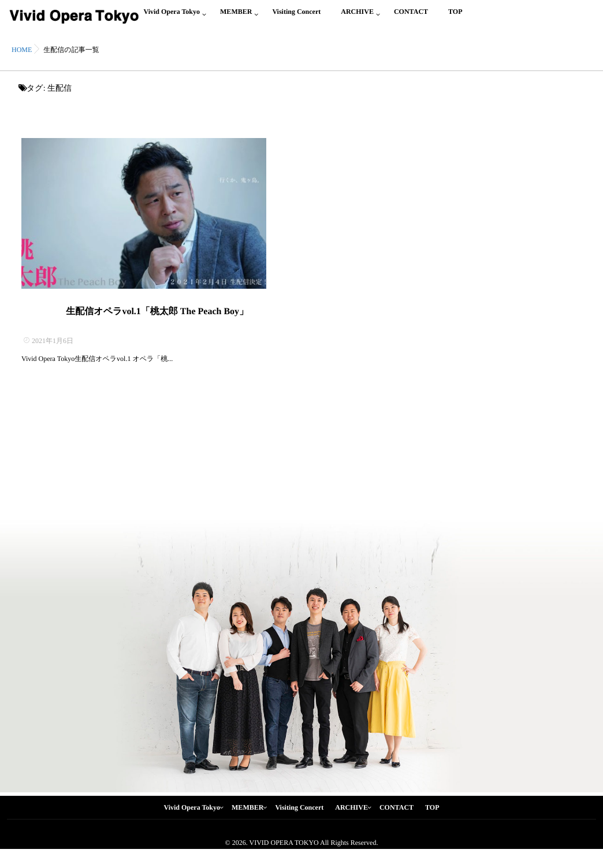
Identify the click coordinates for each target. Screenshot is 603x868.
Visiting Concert (296, 18)
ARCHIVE (357, 18)
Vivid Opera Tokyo (172, 18)
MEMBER (236, 18)
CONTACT (411, 18)
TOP (455, 18)
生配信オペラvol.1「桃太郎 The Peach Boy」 (157, 328)
